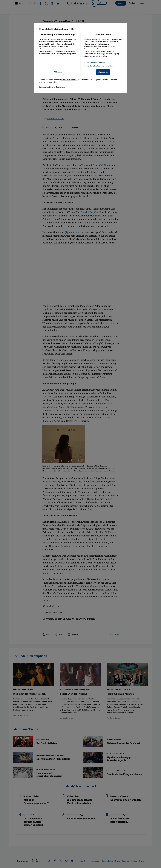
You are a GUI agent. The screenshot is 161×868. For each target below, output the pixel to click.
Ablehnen (58, 72)
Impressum (60, 87)
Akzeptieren (103, 72)
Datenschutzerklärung (47, 51)
